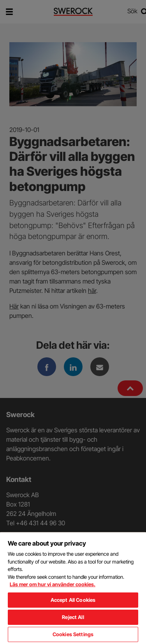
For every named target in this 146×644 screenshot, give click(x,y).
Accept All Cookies (73, 600)
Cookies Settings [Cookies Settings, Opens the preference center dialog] (73, 634)
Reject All (73, 617)
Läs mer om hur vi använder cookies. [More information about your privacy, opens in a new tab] (53, 584)
